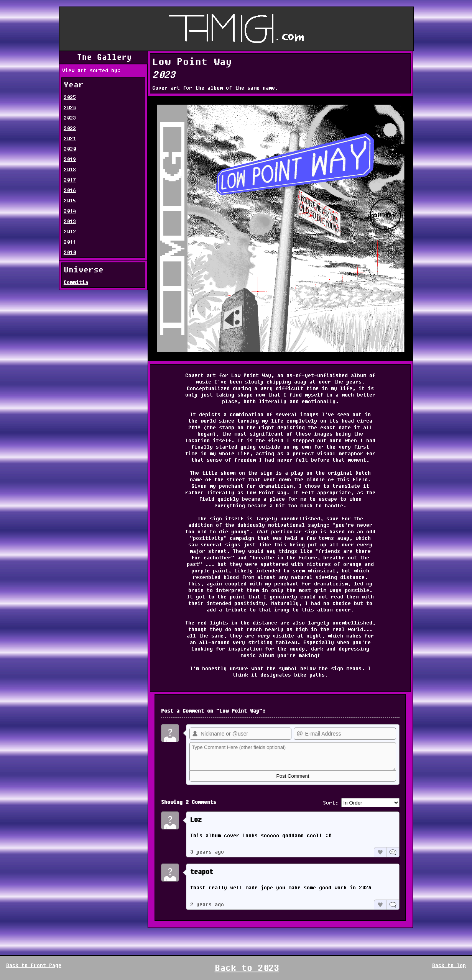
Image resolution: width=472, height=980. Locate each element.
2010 (70, 252)
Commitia (76, 282)
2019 (70, 159)
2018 (70, 170)
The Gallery (104, 57)
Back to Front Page (34, 965)
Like (380, 852)
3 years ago (207, 852)
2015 (70, 201)
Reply (393, 852)
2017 (70, 180)
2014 (70, 211)
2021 (70, 138)
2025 (70, 97)
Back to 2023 (247, 968)
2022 (70, 128)
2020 (70, 149)
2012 (70, 232)
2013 (70, 221)
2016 (70, 190)
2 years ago (207, 904)
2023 (70, 118)
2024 (70, 107)
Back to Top (449, 965)
